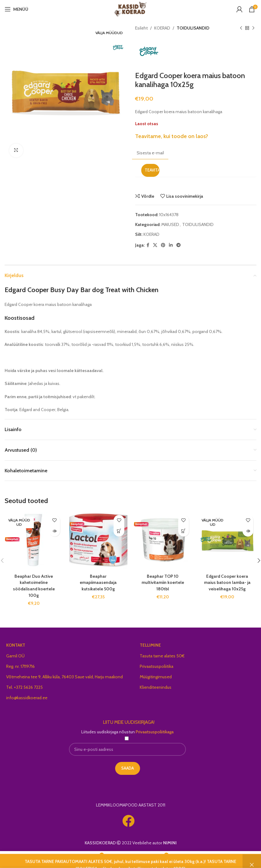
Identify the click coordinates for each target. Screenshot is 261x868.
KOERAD (162, 28)
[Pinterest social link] (163, 245)
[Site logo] (131, 9)
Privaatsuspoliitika (157, 665)
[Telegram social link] (179, 245)
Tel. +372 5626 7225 (24, 686)
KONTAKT (16, 644)
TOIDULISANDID (193, 28)
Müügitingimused (156, 676)
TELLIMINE (150, 644)
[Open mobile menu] (16, 9)
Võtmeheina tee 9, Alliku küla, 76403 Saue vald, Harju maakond (64, 676)
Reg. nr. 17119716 (20, 665)
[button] (119, 531)
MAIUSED (170, 224)
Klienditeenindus (156, 686)
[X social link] (155, 245)
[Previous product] (241, 28)
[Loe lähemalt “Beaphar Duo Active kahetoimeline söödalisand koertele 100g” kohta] (55, 531)
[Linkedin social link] (171, 245)
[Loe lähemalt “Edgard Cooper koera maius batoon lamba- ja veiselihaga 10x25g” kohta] (248, 531)
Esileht (141, 28)
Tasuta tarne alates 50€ (162, 655)
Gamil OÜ (15, 655)
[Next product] (253, 28)
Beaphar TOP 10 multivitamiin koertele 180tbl (163, 582)
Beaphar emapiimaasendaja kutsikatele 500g (98, 582)
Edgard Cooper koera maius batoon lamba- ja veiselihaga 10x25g (227, 582)
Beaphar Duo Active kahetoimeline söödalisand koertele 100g (34, 585)
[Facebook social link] (148, 245)
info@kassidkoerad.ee (27, 696)
